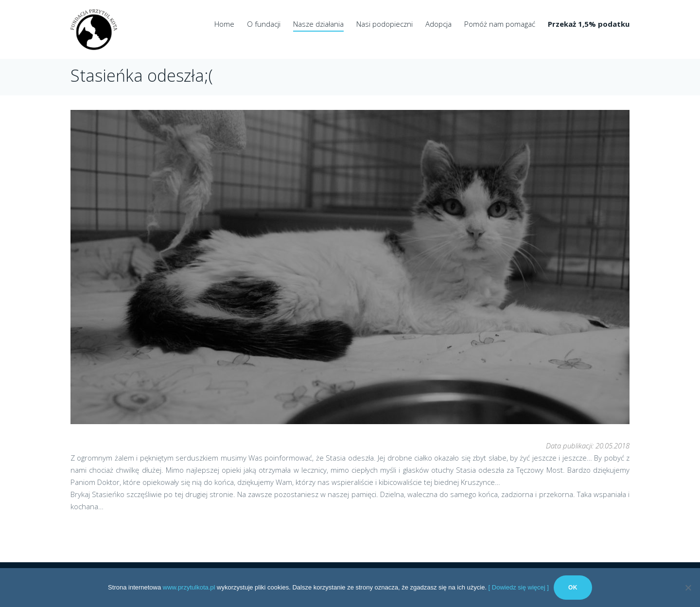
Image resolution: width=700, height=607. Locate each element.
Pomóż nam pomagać (500, 24)
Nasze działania (318, 24)
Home (224, 24)
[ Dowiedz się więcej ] (519, 587)
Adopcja (438, 24)
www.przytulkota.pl (189, 587)
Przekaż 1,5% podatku (589, 24)
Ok (573, 588)
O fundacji (264, 24)
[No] (688, 588)
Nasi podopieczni (385, 24)
